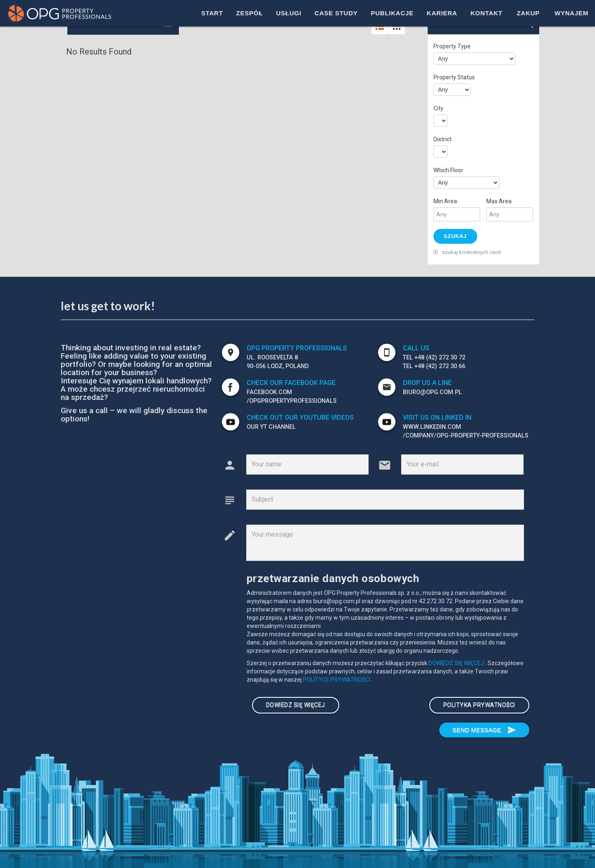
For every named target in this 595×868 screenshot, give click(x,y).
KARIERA (442, 13)
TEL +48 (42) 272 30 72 (434, 357)
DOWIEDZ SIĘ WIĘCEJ (457, 662)
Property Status (454, 77)
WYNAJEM (571, 13)
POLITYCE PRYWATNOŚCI (337, 679)
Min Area (445, 201)
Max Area (499, 201)
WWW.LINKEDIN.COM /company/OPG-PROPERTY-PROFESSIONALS (466, 431)
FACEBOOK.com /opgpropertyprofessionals (292, 396)
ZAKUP (528, 13)
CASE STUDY (336, 13)
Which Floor (448, 170)
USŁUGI (289, 13)
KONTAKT (486, 13)
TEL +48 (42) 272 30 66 (434, 366)
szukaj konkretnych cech (467, 251)
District (443, 139)
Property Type (452, 46)
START (212, 13)
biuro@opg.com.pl (432, 391)
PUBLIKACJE (392, 13)
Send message (484, 728)
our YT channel (271, 426)
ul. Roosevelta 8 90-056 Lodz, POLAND (278, 361)
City (438, 108)
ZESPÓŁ (250, 13)
